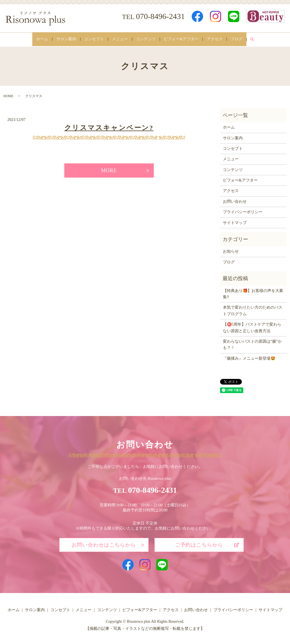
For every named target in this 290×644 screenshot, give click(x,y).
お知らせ (231, 249)
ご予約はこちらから (199, 543)
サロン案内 (59, 38)
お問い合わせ (235, 200)
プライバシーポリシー (243, 210)
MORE (109, 168)
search (264, 39)
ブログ (247, 38)
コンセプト (89, 38)
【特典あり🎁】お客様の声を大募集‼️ (253, 292)
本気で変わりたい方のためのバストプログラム (253, 309)
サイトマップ (235, 221)
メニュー (118, 38)
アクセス (222, 38)
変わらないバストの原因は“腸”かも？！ (252, 343)
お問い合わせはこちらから (104, 543)
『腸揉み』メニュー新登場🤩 (249, 356)
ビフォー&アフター (186, 38)
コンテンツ (148, 38)
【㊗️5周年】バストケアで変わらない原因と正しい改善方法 (252, 326)
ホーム (32, 38)
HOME (8, 94)
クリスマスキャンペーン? (109, 126)
